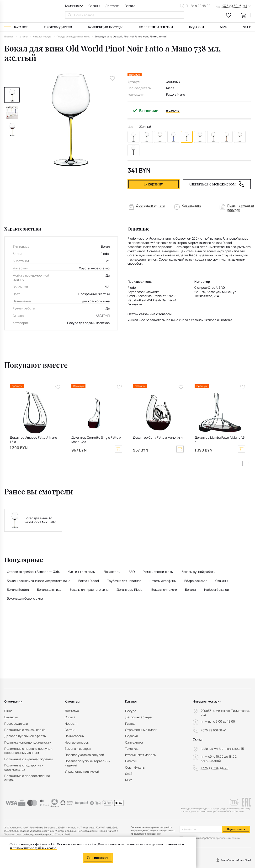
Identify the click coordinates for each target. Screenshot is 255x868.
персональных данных (227, 838)
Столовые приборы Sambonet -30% (33, 572)
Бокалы (190, 590)
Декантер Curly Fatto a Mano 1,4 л (158, 438)
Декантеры (112, 572)
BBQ (132, 572)
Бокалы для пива (49, 590)
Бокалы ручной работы (199, 572)
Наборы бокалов (216, 590)
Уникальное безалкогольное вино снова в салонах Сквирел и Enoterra (180, 320)
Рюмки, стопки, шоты (158, 572)
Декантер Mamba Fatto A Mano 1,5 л (220, 440)
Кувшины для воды (82, 572)
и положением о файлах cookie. (33, 848)
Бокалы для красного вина (89, 590)
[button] (247, 463)
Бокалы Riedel (89, 581)
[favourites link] (229, 15)
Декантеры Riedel (130, 590)
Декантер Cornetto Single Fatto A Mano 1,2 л (96, 440)
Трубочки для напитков (124, 581)
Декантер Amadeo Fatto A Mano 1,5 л (33, 440)
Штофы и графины (163, 581)
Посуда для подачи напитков (88, 323)
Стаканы (222, 581)
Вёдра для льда (196, 581)
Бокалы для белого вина (25, 598)
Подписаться (236, 829)
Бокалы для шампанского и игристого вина (39, 581)
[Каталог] (16, 27)
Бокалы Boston (18, 590)
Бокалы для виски (164, 590)
